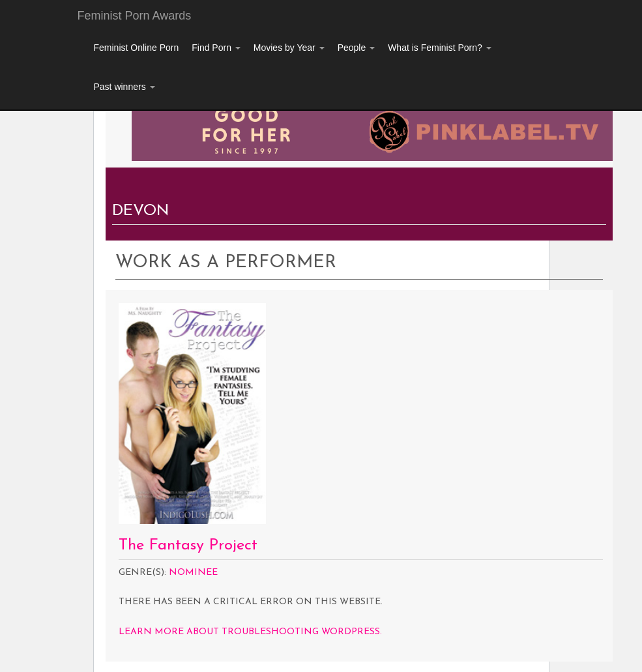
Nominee (193, 573)
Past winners (124, 87)
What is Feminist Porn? (440, 48)
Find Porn (216, 48)
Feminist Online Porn (137, 48)
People (356, 48)
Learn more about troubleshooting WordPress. (250, 632)
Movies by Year (289, 48)
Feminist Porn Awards (135, 16)
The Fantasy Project (188, 546)
